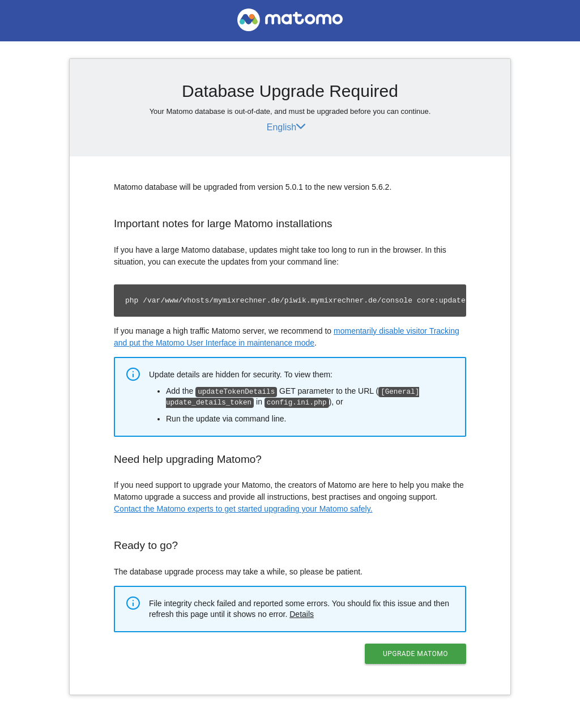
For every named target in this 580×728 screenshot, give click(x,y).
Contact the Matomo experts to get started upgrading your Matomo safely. (243, 508)
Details (302, 613)
